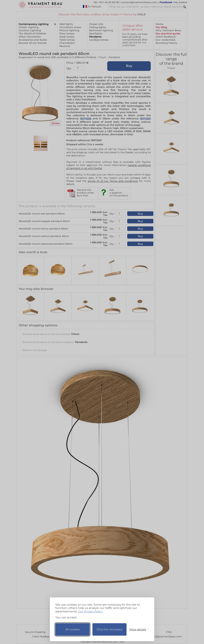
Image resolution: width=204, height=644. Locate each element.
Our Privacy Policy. (90, 611)
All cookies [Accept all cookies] (72, 629)
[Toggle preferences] (138, 629)
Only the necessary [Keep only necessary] (109, 629)
